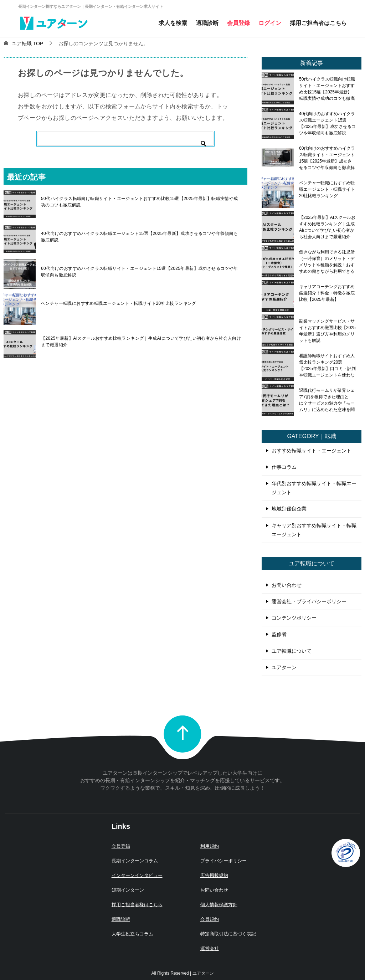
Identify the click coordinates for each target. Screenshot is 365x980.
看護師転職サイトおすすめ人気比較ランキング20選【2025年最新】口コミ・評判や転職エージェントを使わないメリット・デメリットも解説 (327, 365)
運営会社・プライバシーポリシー (309, 601)
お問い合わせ (287, 585)
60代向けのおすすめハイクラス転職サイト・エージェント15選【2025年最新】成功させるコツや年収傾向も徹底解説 (140, 272)
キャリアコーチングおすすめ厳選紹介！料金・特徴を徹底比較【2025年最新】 (327, 293)
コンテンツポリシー (294, 618)
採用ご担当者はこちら (318, 23)
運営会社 (210, 948)
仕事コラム (284, 467)
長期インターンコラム (135, 861)
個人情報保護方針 (219, 905)
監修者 (279, 634)
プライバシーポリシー (223, 861)
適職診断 (207, 23)
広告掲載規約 (214, 875)
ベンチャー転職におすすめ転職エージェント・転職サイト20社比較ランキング (119, 303)
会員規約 (210, 919)
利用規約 (210, 846)
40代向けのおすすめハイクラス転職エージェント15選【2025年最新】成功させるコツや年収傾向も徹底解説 (140, 237)
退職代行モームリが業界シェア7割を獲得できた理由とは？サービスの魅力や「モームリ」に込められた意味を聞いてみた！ (327, 400)
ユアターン (284, 667)
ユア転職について (292, 651)
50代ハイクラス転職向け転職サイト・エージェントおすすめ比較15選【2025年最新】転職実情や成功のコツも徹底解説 (140, 202)
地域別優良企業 (289, 509)
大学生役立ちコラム (132, 934)
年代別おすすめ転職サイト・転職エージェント (314, 488)
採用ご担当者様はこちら (137, 905)
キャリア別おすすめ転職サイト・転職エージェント (314, 530)
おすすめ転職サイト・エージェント (312, 451)
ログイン (270, 23)
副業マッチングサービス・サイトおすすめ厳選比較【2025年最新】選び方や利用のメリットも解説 (327, 331)
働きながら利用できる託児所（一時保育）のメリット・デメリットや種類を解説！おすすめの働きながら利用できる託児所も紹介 (327, 262)
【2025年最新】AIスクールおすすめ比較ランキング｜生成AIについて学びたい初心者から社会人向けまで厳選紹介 (141, 342)
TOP (27, 43)
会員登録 (238, 23)
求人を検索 (173, 23)
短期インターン (128, 890)
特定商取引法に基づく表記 (228, 934)
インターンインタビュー (137, 875)
